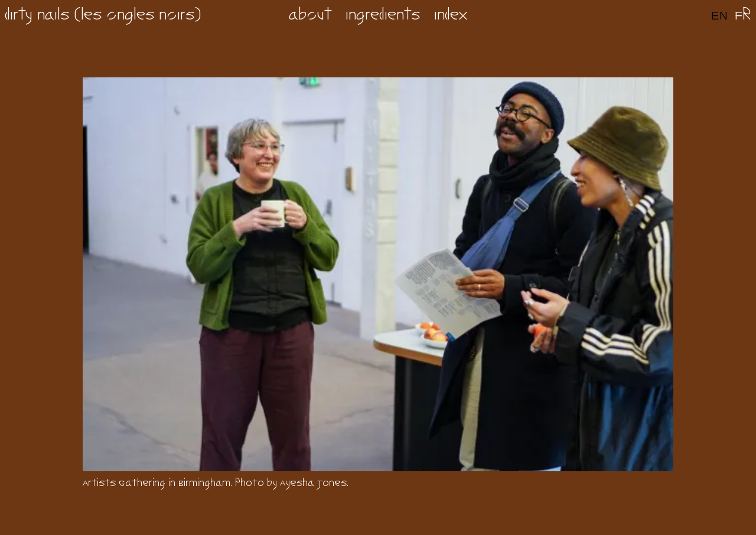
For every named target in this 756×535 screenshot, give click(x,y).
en (719, 16)
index (451, 16)
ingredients (383, 16)
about (310, 16)
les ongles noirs (138, 16)
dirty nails (37, 16)
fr (743, 16)
